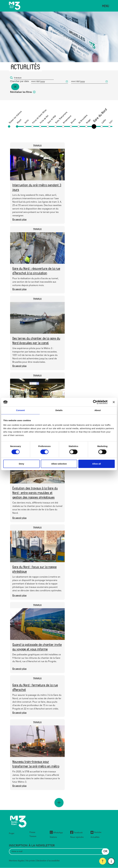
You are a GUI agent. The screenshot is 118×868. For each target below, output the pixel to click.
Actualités (95, 837)
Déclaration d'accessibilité (48, 861)
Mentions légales (17, 861)
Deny (22, 464)
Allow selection (59, 464)
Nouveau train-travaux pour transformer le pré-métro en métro (36, 764)
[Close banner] (114, 402)
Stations (53, 837)
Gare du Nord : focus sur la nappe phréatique (34, 569)
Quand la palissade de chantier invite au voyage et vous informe (37, 647)
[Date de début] (50, 82)
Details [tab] (59, 410)
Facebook (76, 833)
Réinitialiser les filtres (23, 92)
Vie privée (30, 861)
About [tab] (98, 410)
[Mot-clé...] (34, 78)
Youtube (96, 832)
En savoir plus (19, 220)
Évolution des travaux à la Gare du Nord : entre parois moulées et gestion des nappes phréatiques (35, 493)
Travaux (33, 836)
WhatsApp (56, 833)
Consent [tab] (20, 410)
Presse (32, 832)
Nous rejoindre (77, 837)
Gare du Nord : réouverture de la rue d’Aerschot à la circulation (36, 271)
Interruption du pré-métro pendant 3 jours (37, 187)
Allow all (96, 464)
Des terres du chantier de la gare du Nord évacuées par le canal (36, 340)
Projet (12, 833)
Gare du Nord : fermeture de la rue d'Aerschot (35, 687)
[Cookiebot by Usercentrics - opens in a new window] (95, 402)
